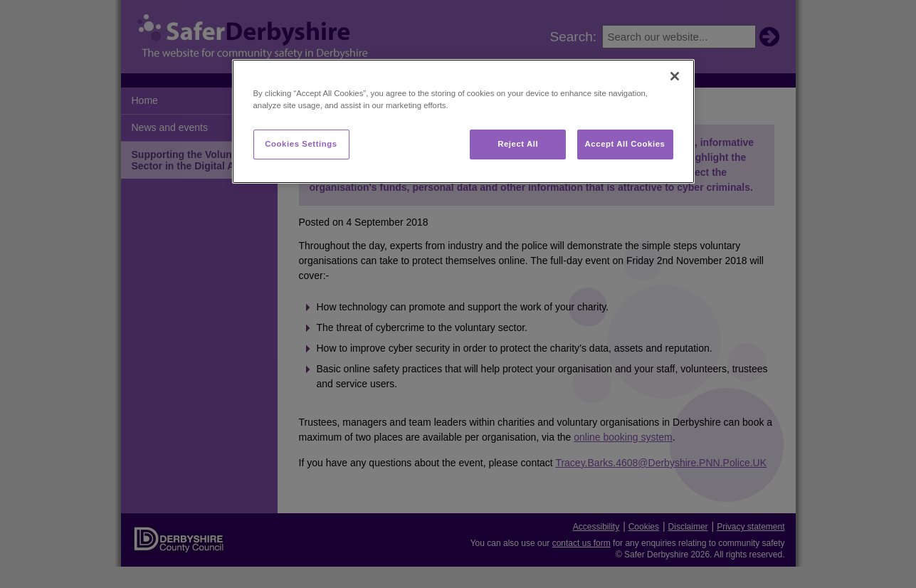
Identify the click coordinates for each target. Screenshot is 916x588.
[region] (463, 121)
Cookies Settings (301, 144)
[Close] (675, 76)
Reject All (518, 144)
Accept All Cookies (625, 144)
